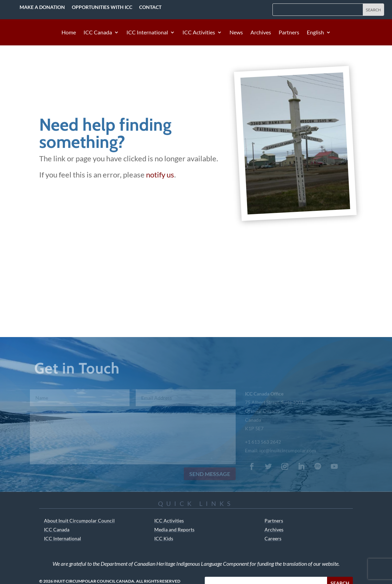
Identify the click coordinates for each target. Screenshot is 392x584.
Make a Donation (42, 7)
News (236, 33)
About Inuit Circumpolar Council (79, 521)
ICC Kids (164, 538)
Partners (289, 33)
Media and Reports (174, 529)
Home (69, 33)
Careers (273, 538)
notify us (160, 175)
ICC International (147, 33)
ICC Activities (199, 33)
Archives (261, 33)
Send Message (207, 474)
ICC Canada (98, 33)
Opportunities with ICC (102, 7)
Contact (150, 7)
